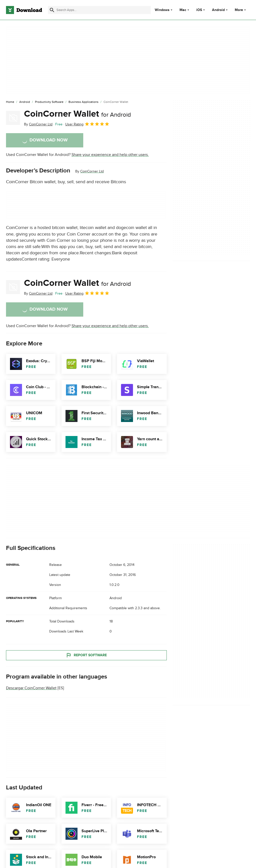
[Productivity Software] (49, 102)
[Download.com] (24, 10)
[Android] (25, 102)
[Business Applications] (83, 102)
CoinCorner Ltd (92, 171)
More (241, 10)
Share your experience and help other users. (110, 155)
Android (218, 10)
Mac (183, 10)
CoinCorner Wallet (77, 114)
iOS (199, 10)
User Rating (87, 124)
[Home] (10, 102)
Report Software (86, 655)
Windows (162, 10)
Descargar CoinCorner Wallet (31, 688)
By (38, 124)
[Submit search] (52, 10)
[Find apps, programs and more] (99, 10)
